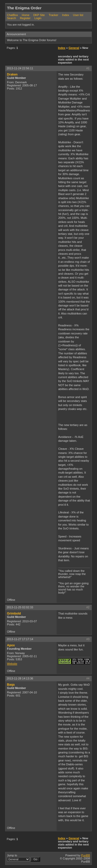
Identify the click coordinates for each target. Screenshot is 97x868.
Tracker (53, 15)
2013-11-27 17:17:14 (20, 639)
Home (25, 15)
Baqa (11, 685)
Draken (12, 74)
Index (66, 15)
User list (78, 15)
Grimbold (14, 613)
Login (38, 18)
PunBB (86, 855)
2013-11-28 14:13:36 (20, 678)
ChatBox (12, 15)
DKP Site (39, 15)
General (74, 48)
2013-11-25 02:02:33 (20, 607)
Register (25, 18)
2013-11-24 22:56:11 (20, 68)
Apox (11, 645)
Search (12, 18)
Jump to (24, 858)
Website (12, 664)
